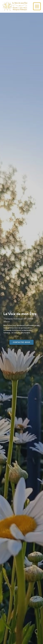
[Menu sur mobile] (37, 6)
